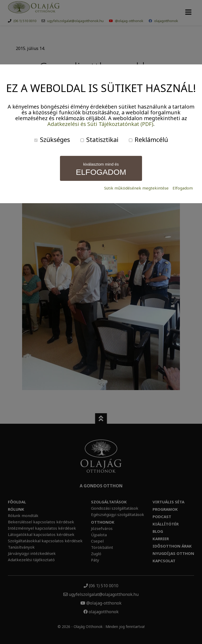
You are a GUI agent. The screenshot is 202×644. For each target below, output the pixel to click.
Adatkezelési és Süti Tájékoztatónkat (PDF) (100, 124)
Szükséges (52, 139)
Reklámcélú (148, 139)
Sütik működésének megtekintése (136, 188)
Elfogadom (183, 188)
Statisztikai (99, 139)
